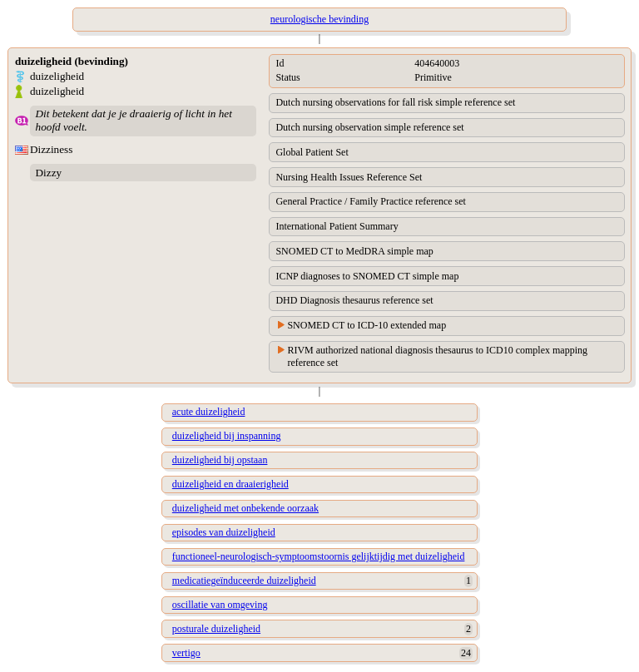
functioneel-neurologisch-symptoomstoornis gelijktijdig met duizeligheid (319, 556)
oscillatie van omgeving (220, 605)
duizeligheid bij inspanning (227, 436)
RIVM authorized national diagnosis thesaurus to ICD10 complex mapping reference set (437, 356)
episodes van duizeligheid (224, 532)
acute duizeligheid (209, 412)
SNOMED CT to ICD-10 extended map (367, 325)
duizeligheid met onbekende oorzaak (245, 508)
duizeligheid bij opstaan (220, 460)
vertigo (186, 653)
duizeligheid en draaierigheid (230, 484)
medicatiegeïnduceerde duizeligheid (244, 581)
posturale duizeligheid (216, 629)
